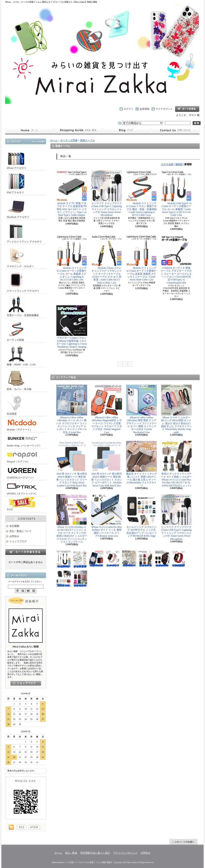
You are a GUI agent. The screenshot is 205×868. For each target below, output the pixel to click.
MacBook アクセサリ (18, 207)
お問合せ (175, 130)
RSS (21, 827)
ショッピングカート (187, 109)
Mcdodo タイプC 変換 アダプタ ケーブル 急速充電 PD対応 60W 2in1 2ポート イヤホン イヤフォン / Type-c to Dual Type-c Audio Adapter (72, 194)
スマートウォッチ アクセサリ (23, 281)
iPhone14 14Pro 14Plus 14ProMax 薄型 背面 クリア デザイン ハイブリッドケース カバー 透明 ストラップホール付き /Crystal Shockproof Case (141, 409)
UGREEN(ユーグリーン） (22, 472)
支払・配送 (71, 853)
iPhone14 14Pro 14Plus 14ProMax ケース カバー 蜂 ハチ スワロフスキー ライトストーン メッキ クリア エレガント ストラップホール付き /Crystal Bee (72, 409)
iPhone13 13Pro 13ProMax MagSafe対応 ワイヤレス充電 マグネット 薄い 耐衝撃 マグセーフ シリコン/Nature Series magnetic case (96, 559)
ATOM (34, 827)
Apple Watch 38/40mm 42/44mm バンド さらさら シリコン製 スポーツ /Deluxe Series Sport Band (113, 559)
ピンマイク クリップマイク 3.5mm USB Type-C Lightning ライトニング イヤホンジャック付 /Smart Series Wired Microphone (107, 194)
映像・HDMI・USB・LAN (21, 355)
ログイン (129, 109)
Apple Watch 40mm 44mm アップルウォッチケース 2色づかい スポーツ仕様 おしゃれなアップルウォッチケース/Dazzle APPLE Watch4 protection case (162, 559)
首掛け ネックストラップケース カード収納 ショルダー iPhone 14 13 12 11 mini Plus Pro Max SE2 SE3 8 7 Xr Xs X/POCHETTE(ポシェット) (176, 464)
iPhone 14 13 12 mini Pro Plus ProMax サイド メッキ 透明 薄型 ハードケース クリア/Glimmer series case (107, 516)
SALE (22, 504)
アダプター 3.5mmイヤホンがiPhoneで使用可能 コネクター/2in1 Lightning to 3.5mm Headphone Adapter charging (72, 327)
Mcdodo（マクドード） (22, 424)
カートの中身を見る (26, 552)
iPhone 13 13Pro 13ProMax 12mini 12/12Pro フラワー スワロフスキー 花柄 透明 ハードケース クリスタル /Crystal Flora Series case (129, 559)
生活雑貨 (16, 404)
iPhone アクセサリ (17, 158)
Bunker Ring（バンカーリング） (24, 440)
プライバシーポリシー (125, 853)
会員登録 (145, 109)
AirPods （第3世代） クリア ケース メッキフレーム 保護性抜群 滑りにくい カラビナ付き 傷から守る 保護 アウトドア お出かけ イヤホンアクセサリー (80, 559)
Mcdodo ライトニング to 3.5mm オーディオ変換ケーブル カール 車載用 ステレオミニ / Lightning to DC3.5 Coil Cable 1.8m (72, 258)
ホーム (29, 130)
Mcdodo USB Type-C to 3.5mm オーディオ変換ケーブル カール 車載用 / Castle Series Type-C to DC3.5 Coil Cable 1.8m (176, 194)
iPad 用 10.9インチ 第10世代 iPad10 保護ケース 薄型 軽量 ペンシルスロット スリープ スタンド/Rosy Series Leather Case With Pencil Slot (72, 464)
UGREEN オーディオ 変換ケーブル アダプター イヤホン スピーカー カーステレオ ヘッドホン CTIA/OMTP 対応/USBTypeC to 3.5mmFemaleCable (176, 260)
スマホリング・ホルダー (20, 257)
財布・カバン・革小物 (19, 379)
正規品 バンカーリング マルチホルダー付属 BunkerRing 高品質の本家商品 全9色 (64, 579)
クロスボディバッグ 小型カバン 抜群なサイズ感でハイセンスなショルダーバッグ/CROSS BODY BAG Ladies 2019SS (146, 559)
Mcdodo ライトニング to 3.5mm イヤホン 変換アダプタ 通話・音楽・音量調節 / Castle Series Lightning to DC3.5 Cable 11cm (141, 194)
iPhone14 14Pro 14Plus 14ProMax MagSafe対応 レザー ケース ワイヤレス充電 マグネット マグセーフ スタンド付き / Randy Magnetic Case (107, 409)
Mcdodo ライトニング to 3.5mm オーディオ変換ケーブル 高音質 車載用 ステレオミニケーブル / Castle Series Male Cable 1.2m (141, 258)
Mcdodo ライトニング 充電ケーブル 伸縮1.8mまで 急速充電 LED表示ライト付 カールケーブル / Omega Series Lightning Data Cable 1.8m (64, 559)
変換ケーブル (88, 140)
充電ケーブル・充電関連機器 (23, 306)
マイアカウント (164, 109)
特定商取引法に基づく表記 (95, 853)
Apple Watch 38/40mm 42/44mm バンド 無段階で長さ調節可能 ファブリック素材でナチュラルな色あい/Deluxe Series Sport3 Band (178, 559)
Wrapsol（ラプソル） (22, 456)
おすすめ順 (167, 164)
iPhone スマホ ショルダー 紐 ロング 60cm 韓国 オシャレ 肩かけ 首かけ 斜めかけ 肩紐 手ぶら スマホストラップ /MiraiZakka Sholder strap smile (176, 409)
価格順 (179, 164)
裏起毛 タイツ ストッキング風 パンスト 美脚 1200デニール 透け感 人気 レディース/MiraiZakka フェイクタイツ (141, 464)
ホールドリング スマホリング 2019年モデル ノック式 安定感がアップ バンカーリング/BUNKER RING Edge (141, 516)
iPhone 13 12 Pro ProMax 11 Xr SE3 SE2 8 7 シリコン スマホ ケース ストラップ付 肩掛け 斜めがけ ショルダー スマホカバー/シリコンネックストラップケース (72, 519)
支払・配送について (78, 130)
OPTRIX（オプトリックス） (22, 488)
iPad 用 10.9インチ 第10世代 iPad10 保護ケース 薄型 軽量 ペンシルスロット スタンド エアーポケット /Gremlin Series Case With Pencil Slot (107, 464)
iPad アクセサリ (16, 183)
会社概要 (14, 526)
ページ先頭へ (183, 842)
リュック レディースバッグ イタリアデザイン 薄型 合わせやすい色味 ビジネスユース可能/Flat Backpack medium (80, 579)
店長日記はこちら (26, 683)
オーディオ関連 (16, 330)
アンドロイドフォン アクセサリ (24, 232)
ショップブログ (127, 130)
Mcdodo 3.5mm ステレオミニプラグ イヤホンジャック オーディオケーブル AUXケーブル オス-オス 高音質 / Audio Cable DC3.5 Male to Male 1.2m (107, 260)
